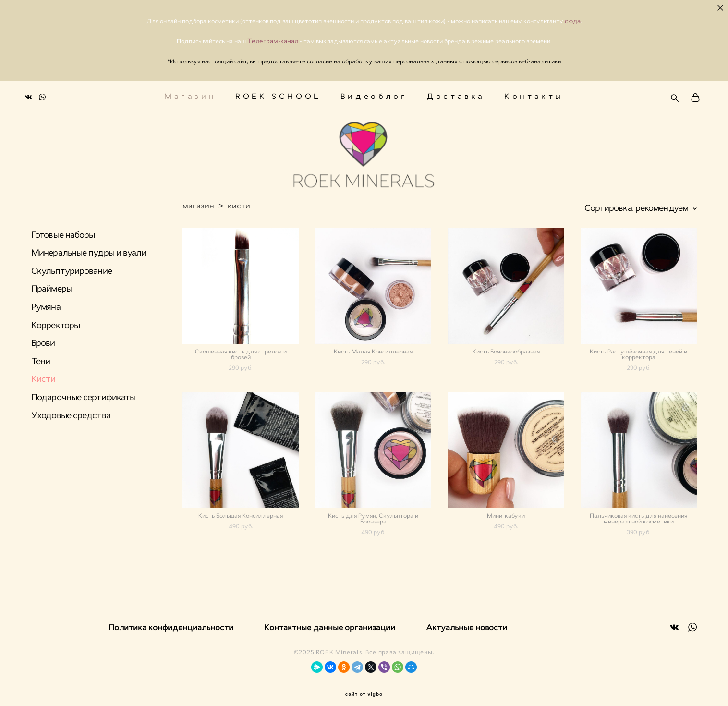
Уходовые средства (71, 413)
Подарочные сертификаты (83, 394)
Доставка (456, 95)
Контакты (534, 95)
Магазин (190, 95)
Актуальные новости (467, 616)
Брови (43, 340)
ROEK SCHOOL (278, 95)
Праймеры (52, 286)
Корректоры (55, 322)
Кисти (43, 376)
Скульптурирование (72, 268)
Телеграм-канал (273, 41)
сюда (573, 21)
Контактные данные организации (330, 616)
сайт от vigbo (364, 683)
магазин (198, 203)
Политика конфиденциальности (171, 616)
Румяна (46, 304)
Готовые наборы (63, 232)
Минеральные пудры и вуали (89, 250)
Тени (41, 358)
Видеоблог (374, 95)
